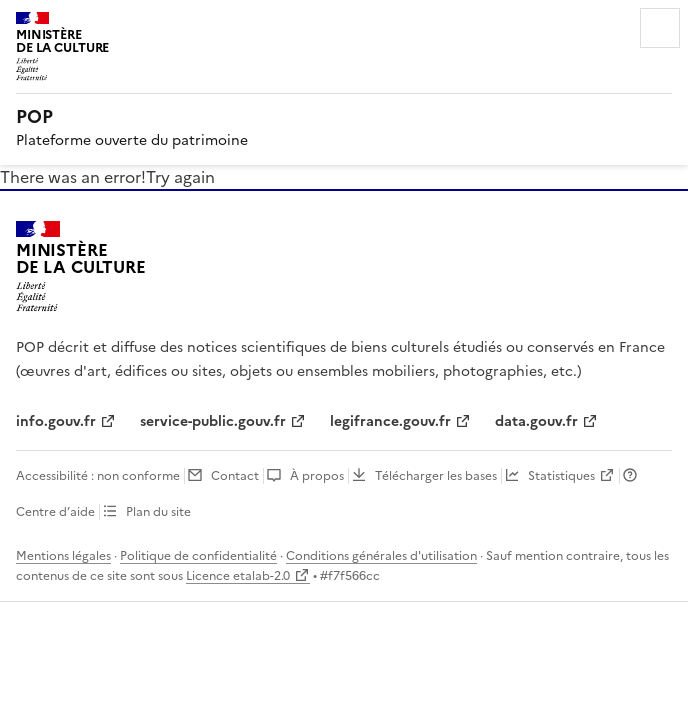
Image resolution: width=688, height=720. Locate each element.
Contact (235, 476)
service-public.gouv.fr (213, 421)
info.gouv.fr (56, 421)
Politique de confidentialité (198, 556)
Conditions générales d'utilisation (381, 556)
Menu (660, 28)
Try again (180, 177)
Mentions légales (63, 556)
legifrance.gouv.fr (390, 421)
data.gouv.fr (536, 421)
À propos (317, 476)
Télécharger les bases (436, 476)
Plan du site (158, 512)
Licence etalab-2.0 (238, 576)
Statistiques (561, 476)
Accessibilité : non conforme (98, 476)
